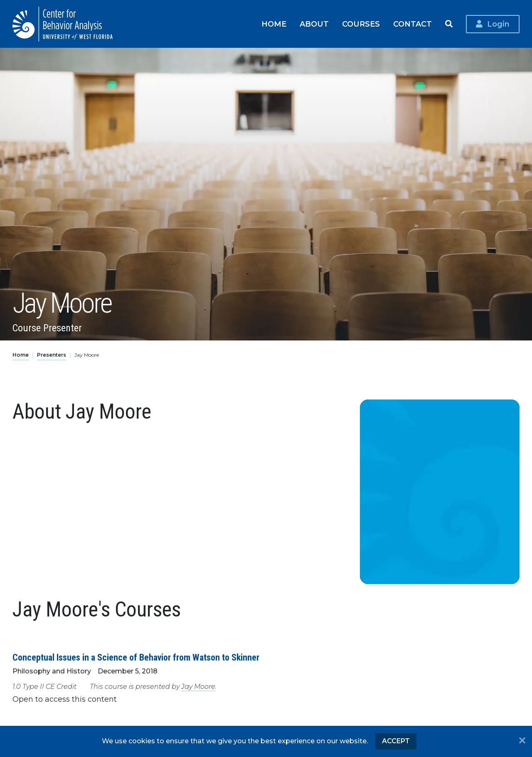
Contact (413, 24)
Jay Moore (198, 687)
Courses (361, 24)
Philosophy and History (52, 671)
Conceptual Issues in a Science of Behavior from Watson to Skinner (136, 657)
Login (498, 24)
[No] (522, 741)
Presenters (52, 355)
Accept (396, 741)
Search (449, 24)
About (314, 24)
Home (274, 24)
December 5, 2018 (128, 671)
